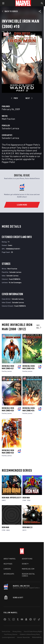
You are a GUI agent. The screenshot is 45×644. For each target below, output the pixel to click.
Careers (7, 569)
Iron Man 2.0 (27, 527)
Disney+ (25, 564)
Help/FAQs (8, 564)
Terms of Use (6, 631)
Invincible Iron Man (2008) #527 (8, 367)
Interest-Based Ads (23, 637)
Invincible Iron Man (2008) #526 (29, 367)
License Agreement (8, 637)
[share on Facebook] (5, 620)
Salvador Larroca (10, 128)
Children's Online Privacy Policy (30, 634)
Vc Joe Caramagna (15, 282)
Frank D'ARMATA (15, 279)
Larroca (9, 371)
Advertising (27, 559)
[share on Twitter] (9, 620)
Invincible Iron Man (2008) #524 (29, 409)
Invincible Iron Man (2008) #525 (8, 409)
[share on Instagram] (14, 620)
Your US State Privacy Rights (33, 631)
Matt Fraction (8, 119)
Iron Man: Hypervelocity (12, 498)
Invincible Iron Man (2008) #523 (8, 452)
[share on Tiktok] (39, 620)
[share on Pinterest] (31, 620)
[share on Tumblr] (18, 620)
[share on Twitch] (35, 620)
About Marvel (10, 559)
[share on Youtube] (22, 620)
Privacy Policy (17, 631)
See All (39, 326)
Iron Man (26, 498)
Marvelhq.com (28, 569)
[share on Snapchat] (26, 620)
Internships (9, 574)
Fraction (4, 371)
